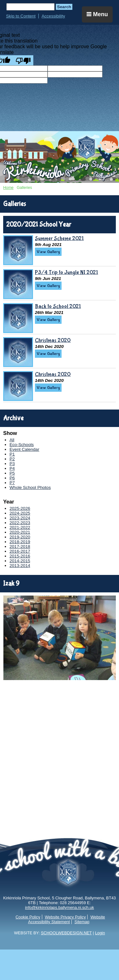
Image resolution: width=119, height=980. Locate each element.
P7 (12, 483)
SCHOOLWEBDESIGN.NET (66, 933)
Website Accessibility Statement (66, 919)
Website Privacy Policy (65, 917)
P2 (12, 459)
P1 (12, 454)
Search (64, 7)
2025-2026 (20, 508)
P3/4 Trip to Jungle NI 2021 (66, 272)
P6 (12, 478)
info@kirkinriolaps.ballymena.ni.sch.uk (60, 907)
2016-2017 (20, 551)
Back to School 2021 (58, 306)
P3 (12, 464)
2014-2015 (20, 561)
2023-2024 (20, 518)
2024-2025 (20, 513)
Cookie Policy (28, 917)
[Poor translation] (23, 60)
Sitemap (82, 922)
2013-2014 (20, 566)
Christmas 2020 (53, 340)
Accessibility (53, 16)
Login (100, 933)
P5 (12, 473)
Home (8, 188)
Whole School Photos (30, 487)
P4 (12, 468)
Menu (97, 14)
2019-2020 (20, 537)
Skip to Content (21, 16)
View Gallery (48, 252)
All (12, 440)
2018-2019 (20, 542)
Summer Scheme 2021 (59, 238)
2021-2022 (20, 527)
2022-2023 (20, 523)
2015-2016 (20, 556)
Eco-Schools (22, 445)
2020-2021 (20, 532)
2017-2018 (20, 547)
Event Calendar (24, 449)
